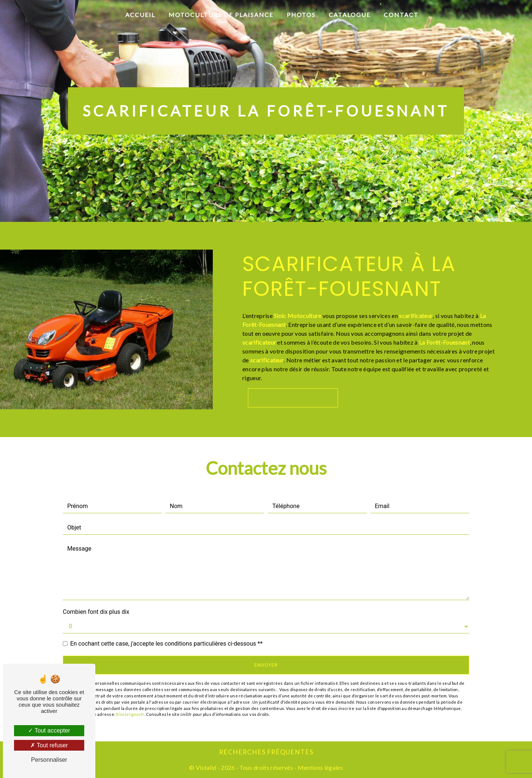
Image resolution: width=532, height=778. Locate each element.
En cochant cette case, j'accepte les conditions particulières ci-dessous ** (166, 644)
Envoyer (266, 665)
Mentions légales (320, 767)
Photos (301, 15)
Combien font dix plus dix (96, 612)
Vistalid (206, 767)
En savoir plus (293, 398)
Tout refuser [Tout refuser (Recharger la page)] (49, 745)
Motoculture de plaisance (221, 15)
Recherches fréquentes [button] (266, 752)
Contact (401, 15)
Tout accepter (49, 730)
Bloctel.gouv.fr (130, 714)
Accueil (140, 15)
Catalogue (350, 15)
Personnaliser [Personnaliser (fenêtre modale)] (49, 760)
